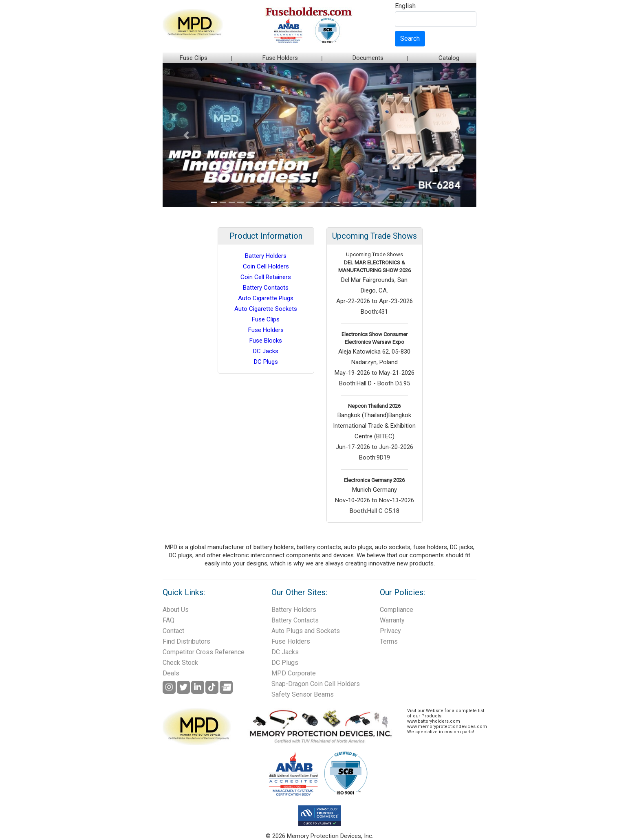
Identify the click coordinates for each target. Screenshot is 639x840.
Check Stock (180, 663)
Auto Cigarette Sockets (266, 309)
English (405, 6)
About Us (176, 610)
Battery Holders (266, 256)
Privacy (390, 631)
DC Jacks (266, 351)
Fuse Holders (280, 58)
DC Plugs (266, 362)
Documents (368, 58)
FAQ (169, 620)
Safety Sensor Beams (303, 694)
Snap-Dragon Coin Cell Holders (316, 684)
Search (410, 38)
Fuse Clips (194, 58)
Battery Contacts (266, 288)
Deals (171, 673)
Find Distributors (186, 641)
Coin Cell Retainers (266, 277)
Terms (389, 641)
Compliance (397, 610)
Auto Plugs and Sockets (306, 631)
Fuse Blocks (266, 341)
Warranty (392, 620)
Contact (173, 631)
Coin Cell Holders (266, 266)
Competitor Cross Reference (204, 652)
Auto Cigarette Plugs (266, 298)
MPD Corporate (294, 673)
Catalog (449, 58)
